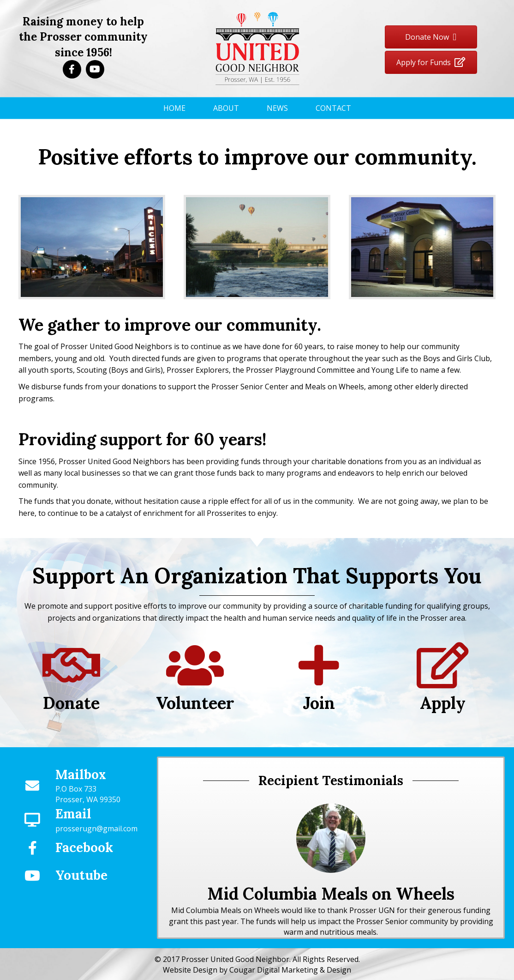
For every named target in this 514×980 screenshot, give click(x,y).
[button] (72, 69)
